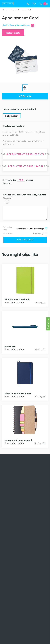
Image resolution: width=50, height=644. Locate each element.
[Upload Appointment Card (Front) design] (25, 154)
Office (13, 10)
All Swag (5, 10)
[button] (34, 4)
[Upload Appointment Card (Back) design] (25, 166)
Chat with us (48, 324)
